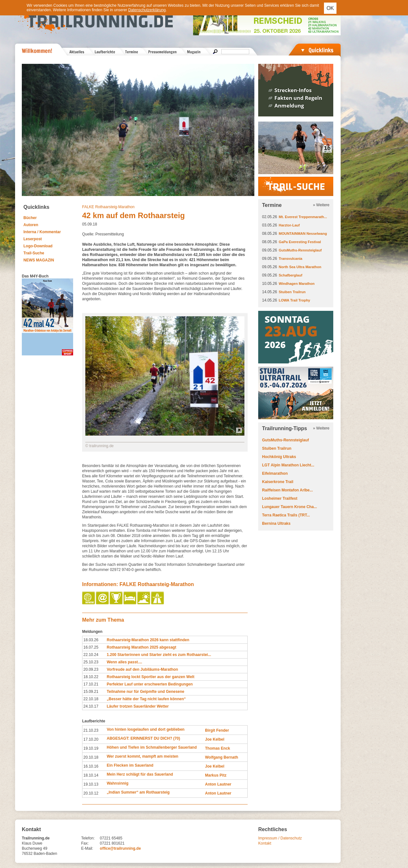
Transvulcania (290, 259)
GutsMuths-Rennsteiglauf (300, 250)
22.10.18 (91, 699)
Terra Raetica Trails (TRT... (286, 515)
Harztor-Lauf (289, 225)
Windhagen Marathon (297, 284)
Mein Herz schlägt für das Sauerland (140, 774)
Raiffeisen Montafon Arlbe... (287, 490)
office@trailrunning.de (120, 848)
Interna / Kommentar (42, 232)
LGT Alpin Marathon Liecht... (288, 465)
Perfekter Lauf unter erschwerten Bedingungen (150, 684)
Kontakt (265, 843)
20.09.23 (91, 669)
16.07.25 (91, 647)
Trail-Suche (34, 253)
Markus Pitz (216, 775)
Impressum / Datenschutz (280, 838)
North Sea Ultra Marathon (300, 267)
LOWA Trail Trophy (294, 300)
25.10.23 (91, 662)
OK (330, 8)
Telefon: (88, 838)
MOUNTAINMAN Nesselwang (303, 234)
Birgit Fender (217, 730)
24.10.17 (91, 706)
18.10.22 (91, 677)
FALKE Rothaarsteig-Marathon (108, 207)
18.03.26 (91, 640)
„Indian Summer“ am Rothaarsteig (138, 792)
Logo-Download (38, 246)
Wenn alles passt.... (124, 662)
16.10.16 (91, 766)
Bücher (30, 218)
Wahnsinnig (118, 783)
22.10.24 (91, 655)
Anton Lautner (218, 784)
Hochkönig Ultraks (279, 457)
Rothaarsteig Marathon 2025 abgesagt (142, 647)
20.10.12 (91, 793)
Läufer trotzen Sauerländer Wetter (138, 706)
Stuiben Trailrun (292, 292)
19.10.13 (91, 784)
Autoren (31, 225)
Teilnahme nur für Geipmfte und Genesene (146, 692)
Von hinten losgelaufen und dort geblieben (146, 729)
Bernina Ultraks (276, 523)
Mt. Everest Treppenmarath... (303, 217)
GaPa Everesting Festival (300, 242)
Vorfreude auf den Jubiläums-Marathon (142, 669)
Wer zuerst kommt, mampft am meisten (143, 756)
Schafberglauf (290, 275)
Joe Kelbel (215, 739)
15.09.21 (91, 692)
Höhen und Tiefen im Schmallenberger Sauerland (152, 747)
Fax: (85, 843)
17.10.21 (91, 684)
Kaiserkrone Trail (278, 482)
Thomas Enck (217, 748)
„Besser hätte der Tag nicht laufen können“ (146, 699)
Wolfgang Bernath (221, 757)
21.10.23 (91, 730)
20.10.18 (91, 757)
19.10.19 (91, 748)
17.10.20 (91, 739)
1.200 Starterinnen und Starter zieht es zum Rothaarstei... (159, 655)
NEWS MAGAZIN (39, 260)
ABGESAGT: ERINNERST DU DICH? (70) (144, 738)
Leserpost (33, 239)
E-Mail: (87, 848)
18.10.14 (91, 775)
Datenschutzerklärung (147, 10)
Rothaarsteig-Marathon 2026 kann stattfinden (148, 640)
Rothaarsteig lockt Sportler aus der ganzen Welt (151, 677)
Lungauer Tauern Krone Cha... (289, 507)
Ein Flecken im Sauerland (130, 765)
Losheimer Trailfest (280, 498)
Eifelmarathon (275, 473)
